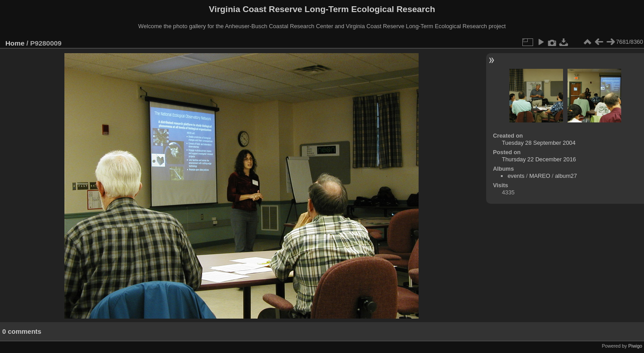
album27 (566, 176)
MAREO (540, 176)
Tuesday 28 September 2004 (539, 143)
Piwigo (635, 346)
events (516, 176)
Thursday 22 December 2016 (539, 159)
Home (15, 43)
